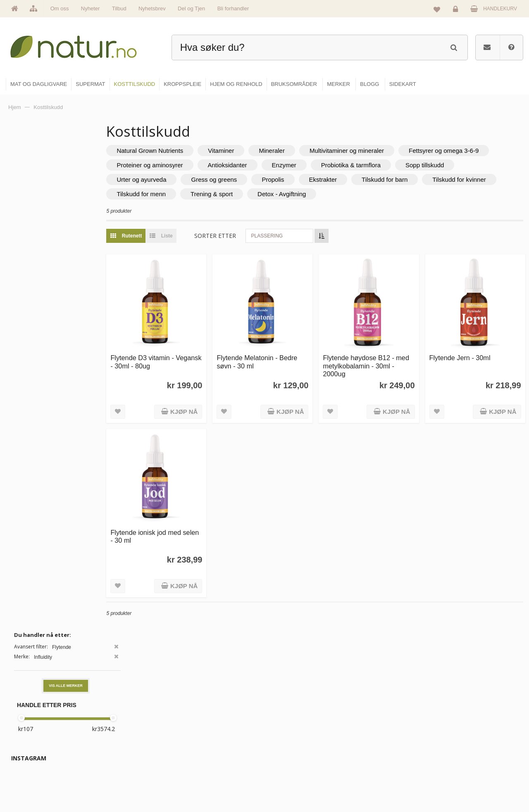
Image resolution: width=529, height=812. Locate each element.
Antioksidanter (353, 165)
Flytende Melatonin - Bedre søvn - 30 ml (280, 354)
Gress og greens (308, 179)
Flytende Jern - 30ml (467, 350)
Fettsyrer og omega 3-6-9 (182, 165)
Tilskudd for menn (251, 194)
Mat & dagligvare (294, 711)
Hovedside (199, 711)
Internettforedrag (381, 746)
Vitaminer (252, 151)
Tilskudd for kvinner (174, 194)
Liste (190, 236)
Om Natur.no (202, 729)
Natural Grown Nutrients (181, 151)
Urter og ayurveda (236, 179)
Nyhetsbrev (152, 8)
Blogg (369, 711)
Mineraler (303, 151)
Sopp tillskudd (167, 179)
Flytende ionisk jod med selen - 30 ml (177, 521)
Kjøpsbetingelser (465, 764)
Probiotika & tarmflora (477, 165)
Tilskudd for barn (479, 179)
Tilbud (119, 8)
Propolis (367, 179)
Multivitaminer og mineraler (378, 151)
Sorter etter (246, 236)
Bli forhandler (233, 8)
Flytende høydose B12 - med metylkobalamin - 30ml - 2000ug (380, 358)
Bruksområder (378, 729)
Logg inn (457, 11)
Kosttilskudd (289, 746)
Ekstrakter (417, 179)
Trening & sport (321, 194)
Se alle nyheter (204, 764)
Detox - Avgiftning (391, 194)
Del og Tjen (191, 8)
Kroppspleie (288, 764)
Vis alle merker (66, 183)
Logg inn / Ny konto (468, 711)
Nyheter (91, 8)
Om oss (60, 8)
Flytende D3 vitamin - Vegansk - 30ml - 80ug (175, 354)
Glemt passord (462, 729)
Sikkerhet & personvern (472, 782)
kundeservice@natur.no (88, 759)
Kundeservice (461, 746)
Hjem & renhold (292, 782)
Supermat (286, 729)
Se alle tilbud (202, 782)
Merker (195, 746)
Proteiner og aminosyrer (275, 165)
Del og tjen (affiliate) (385, 764)
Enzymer (409, 165)
